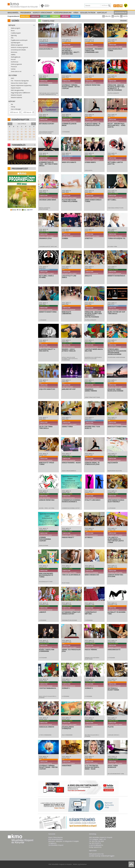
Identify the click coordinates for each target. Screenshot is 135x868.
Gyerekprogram (16, 43)
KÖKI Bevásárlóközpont (55, 839)
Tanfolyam (35, 16)
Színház (13, 69)
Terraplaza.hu (52, 843)
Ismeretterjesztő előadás (18, 50)
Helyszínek (13, 75)
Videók (124, 16)
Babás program (16, 28)
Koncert (13, 59)
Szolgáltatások (88, 13)
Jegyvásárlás (121, 13)
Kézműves (14, 52)
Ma (12, 104)
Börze (13, 31)
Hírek (76, 13)
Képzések (65, 16)
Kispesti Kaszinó (16, 88)
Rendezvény (25, 16)
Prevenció (75, 16)
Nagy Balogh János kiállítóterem (21, 93)
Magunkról (13, 13)
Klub (45, 16)
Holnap (13, 107)
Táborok (55, 16)
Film (12, 38)
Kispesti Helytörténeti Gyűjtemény (21, 85)
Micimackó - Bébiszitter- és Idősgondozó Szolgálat (63, 841)
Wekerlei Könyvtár (16, 95)
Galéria (115, 16)
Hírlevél (107, 16)
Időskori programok (17, 45)
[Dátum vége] (28, 112)
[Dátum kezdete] (15, 112)
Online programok (16, 64)
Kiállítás (13, 55)
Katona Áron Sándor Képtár (19, 83)
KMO (12, 78)
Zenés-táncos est (16, 71)
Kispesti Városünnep (42, 13)
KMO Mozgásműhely (17, 90)
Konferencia (15, 62)
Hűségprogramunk (63, 13)
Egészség (14, 35)
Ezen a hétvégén (16, 109)
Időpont (12, 101)
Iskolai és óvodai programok (19, 47)
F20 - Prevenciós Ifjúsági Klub (20, 81)
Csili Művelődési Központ (56, 845)
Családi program (16, 33)
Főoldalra (123, 21)
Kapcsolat (102, 13)
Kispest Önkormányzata (55, 837)
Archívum (105, 5)
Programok (26, 13)
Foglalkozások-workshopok (19, 40)
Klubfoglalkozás (16, 57)
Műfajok (12, 25)
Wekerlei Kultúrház (16, 97)
